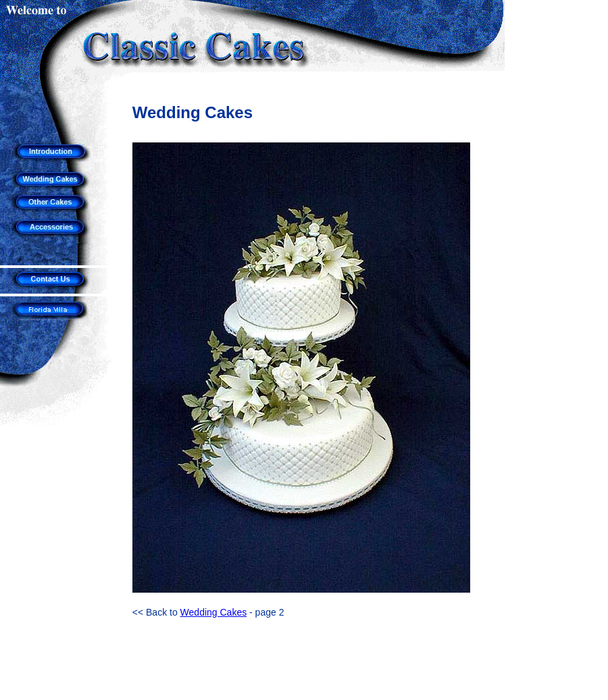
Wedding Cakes (214, 612)
